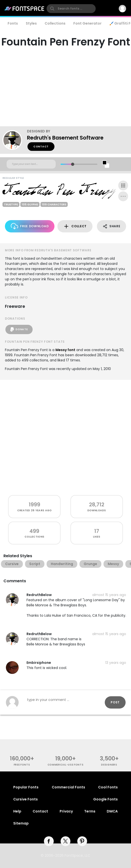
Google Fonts (105, 799)
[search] (71, 9)
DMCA (112, 811)
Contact (41, 147)
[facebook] (49, 841)
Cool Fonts (108, 787)
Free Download (30, 226)
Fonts (13, 23)
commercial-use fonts (66, 765)
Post (115, 702)
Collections (55, 23)
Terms (90, 811)
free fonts (22, 765)
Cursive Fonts (26, 799)
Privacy (66, 811)
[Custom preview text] (31, 164)
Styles (31, 23)
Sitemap (21, 823)
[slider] (73, 164)
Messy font (65, 350)
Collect (75, 226)
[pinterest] (82, 841)
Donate (19, 329)
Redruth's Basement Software (65, 138)
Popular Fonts (26, 787)
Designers (109, 765)
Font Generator (87, 23)
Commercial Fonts (68, 787)
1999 (34, 505)
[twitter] (65, 841)
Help (17, 811)
